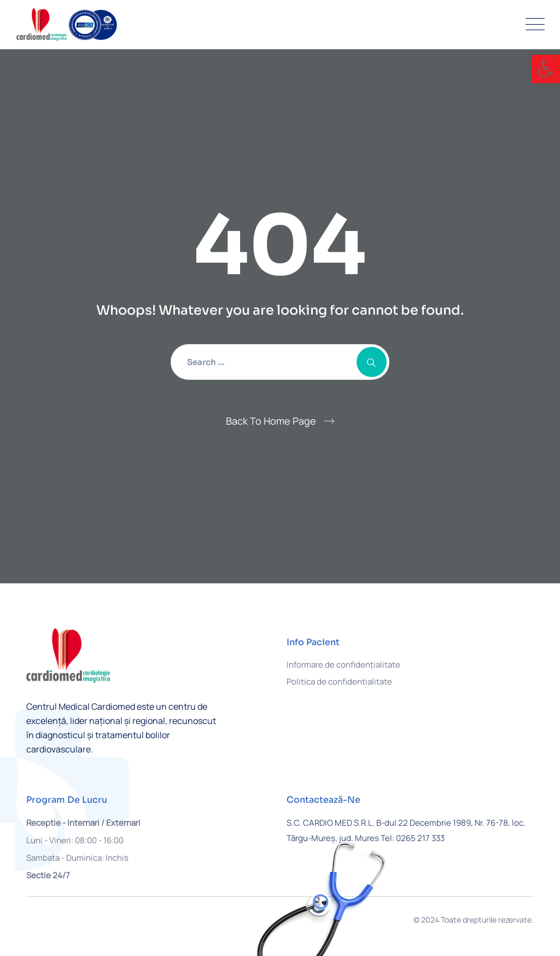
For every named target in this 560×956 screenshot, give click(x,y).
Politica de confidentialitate (339, 682)
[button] (546, 69)
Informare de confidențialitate (343, 665)
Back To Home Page (271, 421)
